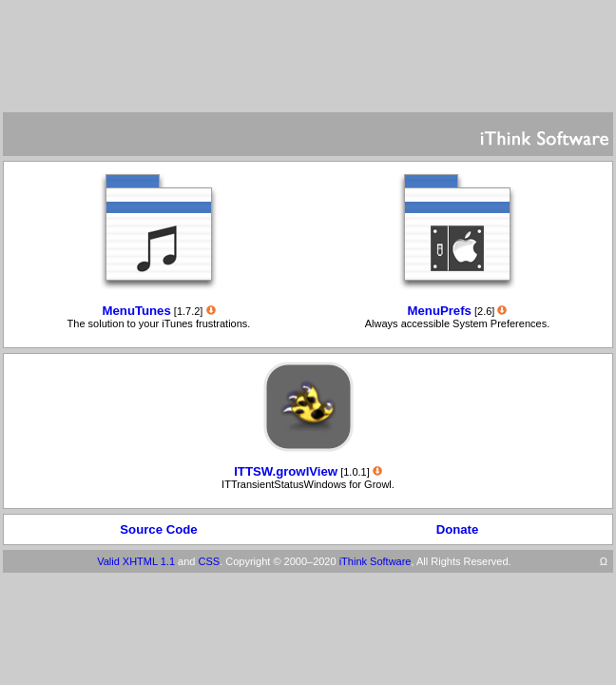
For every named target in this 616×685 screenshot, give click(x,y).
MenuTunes (137, 311)
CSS (210, 561)
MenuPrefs (440, 311)
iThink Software (375, 561)
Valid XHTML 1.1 (136, 561)
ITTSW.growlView (286, 471)
